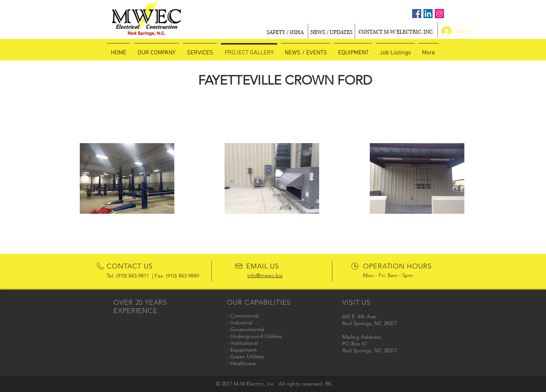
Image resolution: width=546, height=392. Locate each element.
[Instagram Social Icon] (439, 14)
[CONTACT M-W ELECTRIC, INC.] (396, 32)
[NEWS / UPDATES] (331, 32)
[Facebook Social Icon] (417, 14)
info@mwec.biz (265, 275)
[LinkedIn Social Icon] (428, 14)
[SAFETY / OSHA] (285, 32)
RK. (329, 384)
